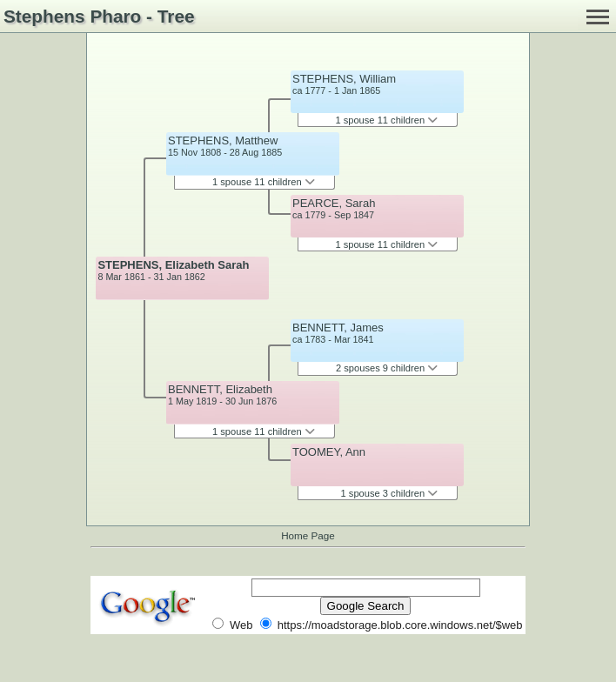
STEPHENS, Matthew (223, 140)
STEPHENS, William (344, 79)
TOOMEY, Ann (329, 452)
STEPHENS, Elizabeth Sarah (173, 265)
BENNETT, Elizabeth (220, 389)
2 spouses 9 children (387, 368)
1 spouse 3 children (390, 493)
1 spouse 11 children (264, 182)
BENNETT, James (338, 328)
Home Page (308, 535)
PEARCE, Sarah (334, 203)
